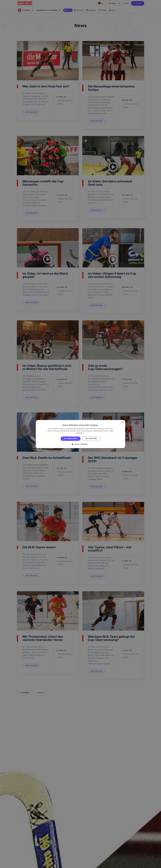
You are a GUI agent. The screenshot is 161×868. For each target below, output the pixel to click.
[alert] (80, 434)
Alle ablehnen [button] (91, 439)
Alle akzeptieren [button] (71, 439)
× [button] (123, 422)
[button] (80, 444)
